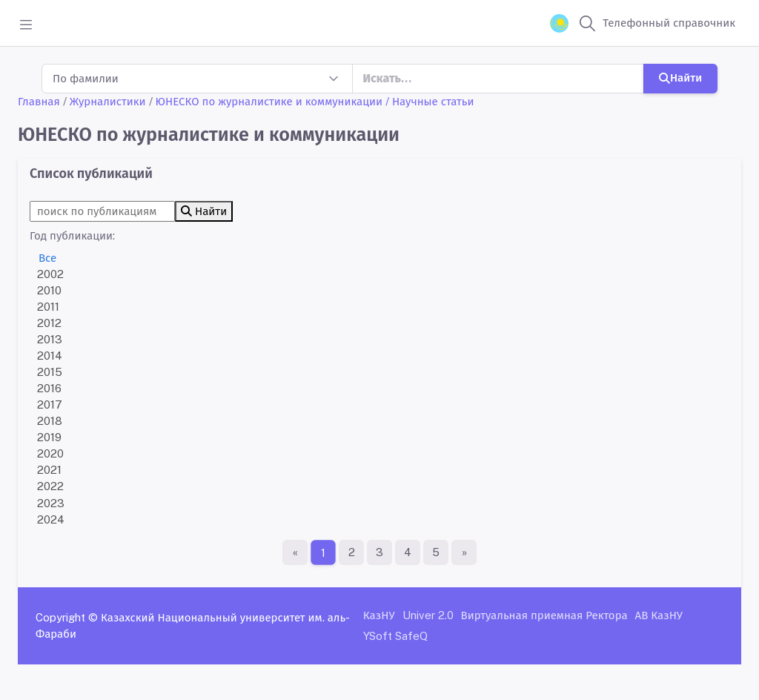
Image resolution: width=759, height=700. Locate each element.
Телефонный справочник (669, 23)
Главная (39, 101)
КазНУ (379, 615)
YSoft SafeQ (395, 636)
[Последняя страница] (464, 552)
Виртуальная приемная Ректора (544, 615)
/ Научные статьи (430, 101)
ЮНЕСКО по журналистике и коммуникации (269, 101)
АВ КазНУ (659, 615)
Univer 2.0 (428, 615)
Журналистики (108, 101)
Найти (680, 77)
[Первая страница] (295, 552)
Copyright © (67, 617)
